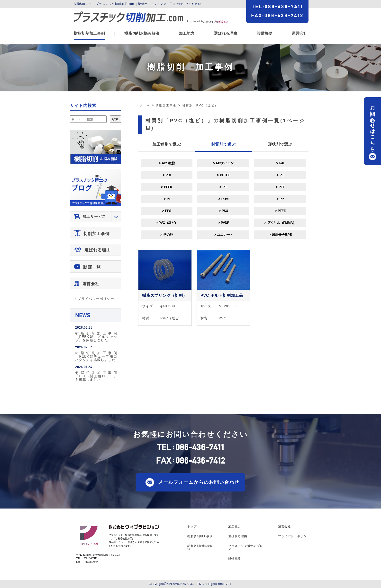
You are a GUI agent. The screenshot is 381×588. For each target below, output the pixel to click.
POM (225, 199)
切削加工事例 (97, 234)
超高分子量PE (282, 235)
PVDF (225, 223)
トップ (192, 527)
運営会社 (299, 34)
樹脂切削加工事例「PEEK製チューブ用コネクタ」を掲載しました (96, 356)
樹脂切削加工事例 (89, 34)
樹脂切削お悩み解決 (142, 34)
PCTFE (225, 175)
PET (281, 187)
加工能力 (187, 34)
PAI (282, 163)
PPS (168, 211)
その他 (168, 235)
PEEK (168, 187)
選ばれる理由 (226, 34)
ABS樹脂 (168, 163)
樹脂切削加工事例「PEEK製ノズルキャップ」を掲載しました (96, 337)
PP (282, 199)
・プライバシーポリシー (94, 299)
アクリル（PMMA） (282, 223)
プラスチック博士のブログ (246, 547)
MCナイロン (225, 163)
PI (168, 199)
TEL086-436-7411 (277, 7)
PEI (225, 187)
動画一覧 (92, 267)
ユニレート (225, 235)
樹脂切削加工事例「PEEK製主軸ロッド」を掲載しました (96, 376)
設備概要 (264, 34)
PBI (168, 175)
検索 (115, 119)
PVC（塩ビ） (168, 223)
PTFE (282, 211)
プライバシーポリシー (292, 538)
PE (282, 175)
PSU (225, 211)
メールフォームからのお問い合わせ (199, 482)
